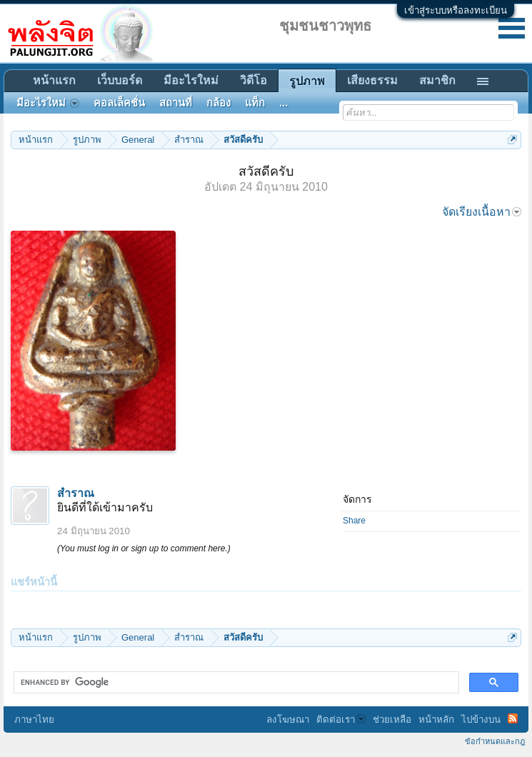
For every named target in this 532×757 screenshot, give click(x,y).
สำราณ (76, 493)
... (283, 103)
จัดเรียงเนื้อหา (482, 212)
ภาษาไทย (34, 720)
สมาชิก (437, 80)
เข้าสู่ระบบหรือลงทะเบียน (456, 10)
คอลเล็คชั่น (119, 103)
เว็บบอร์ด (120, 80)
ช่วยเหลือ (392, 720)
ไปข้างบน (481, 720)
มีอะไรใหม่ (191, 80)
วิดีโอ (254, 80)
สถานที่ (176, 103)
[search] (235, 683)
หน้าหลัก (436, 720)
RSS (513, 718)
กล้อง (219, 103)
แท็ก (255, 103)
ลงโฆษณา (288, 720)
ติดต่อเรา (341, 720)
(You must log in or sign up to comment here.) (144, 548)
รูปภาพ (307, 81)
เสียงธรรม (372, 80)
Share (354, 521)
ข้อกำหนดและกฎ (495, 741)
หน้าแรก (54, 80)
